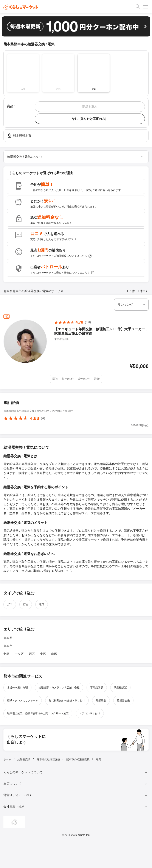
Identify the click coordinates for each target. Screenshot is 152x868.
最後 (97, 379)
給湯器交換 (123, 700)
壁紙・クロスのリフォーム (23, 700)
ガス (10, 604)
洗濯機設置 (120, 688)
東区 (43, 654)
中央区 (19, 654)
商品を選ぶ (90, 107)
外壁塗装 (101, 700)
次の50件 (84, 379)
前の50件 (68, 379)
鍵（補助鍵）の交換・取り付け (67, 700)
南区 (54, 654)
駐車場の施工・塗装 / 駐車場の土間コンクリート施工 (38, 713)
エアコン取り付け (90, 713)
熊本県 (8, 638)
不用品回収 (97, 688)
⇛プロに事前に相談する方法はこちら (47, 571)
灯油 (26, 604)
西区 (32, 654)
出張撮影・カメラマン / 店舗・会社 (59, 688)
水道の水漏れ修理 (17, 688)
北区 (6, 654)
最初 (55, 379)
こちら (86, 256)
